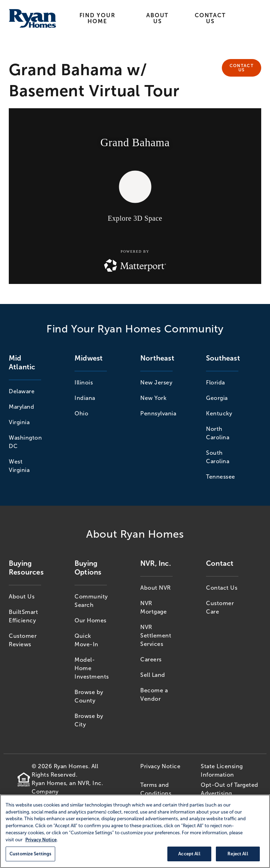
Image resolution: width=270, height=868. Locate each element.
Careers (151, 659)
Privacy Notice (160, 766)
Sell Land (153, 675)
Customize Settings (30, 854)
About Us (157, 18)
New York (153, 398)
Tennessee (221, 477)
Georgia (217, 398)
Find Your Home (98, 18)
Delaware (22, 391)
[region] (135, 831)
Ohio (81, 413)
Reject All (238, 854)
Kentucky (219, 413)
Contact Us (210, 18)
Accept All (189, 854)
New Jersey (156, 383)
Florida (216, 383)
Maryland (21, 407)
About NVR (156, 588)
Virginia (19, 422)
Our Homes (91, 620)
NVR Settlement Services (156, 636)
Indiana (85, 398)
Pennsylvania (158, 413)
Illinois (84, 383)
